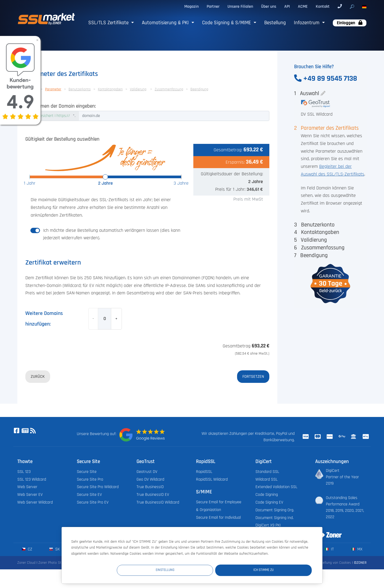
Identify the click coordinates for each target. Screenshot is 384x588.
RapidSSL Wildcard (212, 479)
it (329, 549)
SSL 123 (24, 472)
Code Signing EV (269, 502)
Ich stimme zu (280, 570)
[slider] (105, 177)
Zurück (38, 376)
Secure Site (87, 472)
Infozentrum (307, 23)
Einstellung (214, 570)
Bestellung (275, 23)
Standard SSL (267, 472)
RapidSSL (204, 472)
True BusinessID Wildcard (158, 502)
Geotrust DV (147, 472)
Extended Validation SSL (276, 487)
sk (55, 549)
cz (27, 549)
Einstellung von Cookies (333, 563)
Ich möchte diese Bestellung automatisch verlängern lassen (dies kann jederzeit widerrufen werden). (112, 234)
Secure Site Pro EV (93, 502)
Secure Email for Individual (218, 518)
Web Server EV (30, 495)
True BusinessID (150, 487)
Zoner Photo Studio (53, 563)
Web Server (27, 487)
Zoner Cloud (26, 563)
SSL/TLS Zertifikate (109, 23)
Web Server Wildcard (35, 502)
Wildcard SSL (267, 479)
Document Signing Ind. (275, 518)
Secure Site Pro (90, 479)
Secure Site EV (89, 495)
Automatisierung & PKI (166, 23)
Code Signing (267, 495)
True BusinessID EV (153, 495)
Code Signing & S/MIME (227, 23)
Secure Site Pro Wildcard (98, 487)
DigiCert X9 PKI (268, 525)
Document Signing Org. (275, 510)
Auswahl (310, 93)
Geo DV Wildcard (150, 479)
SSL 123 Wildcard (32, 479)
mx (357, 549)
